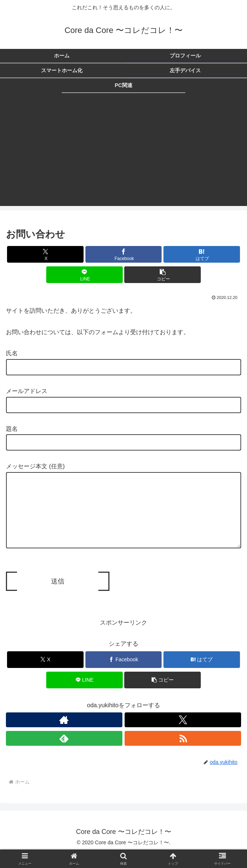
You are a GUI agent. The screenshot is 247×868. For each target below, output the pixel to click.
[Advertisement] (123, 154)
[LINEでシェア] (84, 275)
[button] (163, 275)
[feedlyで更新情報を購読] (64, 753)
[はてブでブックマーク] (202, 254)
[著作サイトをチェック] (64, 735)
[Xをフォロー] (183, 735)
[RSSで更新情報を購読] (183, 753)
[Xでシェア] (45, 254)
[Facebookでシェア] (124, 254)
